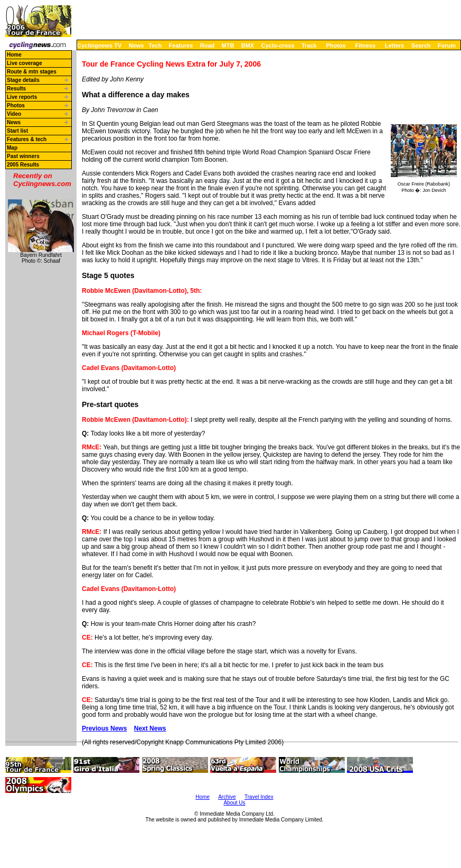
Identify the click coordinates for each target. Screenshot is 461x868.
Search (421, 45)
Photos (336, 45)
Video (14, 114)
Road (208, 45)
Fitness (365, 45)
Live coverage (25, 63)
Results (16, 89)
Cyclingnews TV (99, 45)
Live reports (22, 97)
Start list (17, 131)
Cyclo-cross (278, 45)
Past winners (23, 156)
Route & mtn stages (32, 72)
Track (309, 45)
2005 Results (23, 165)
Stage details (23, 80)
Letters (395, 45)
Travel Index (259, 797)
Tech (155, 45)
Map (12, 148)
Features (181, 45)
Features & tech (27, 139)
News (137, 45)
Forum (447, 45)
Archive (227, 797)
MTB (228, 45)
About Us (234, 803)
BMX (248, 45)
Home (14, 55)
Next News (150, 728)
